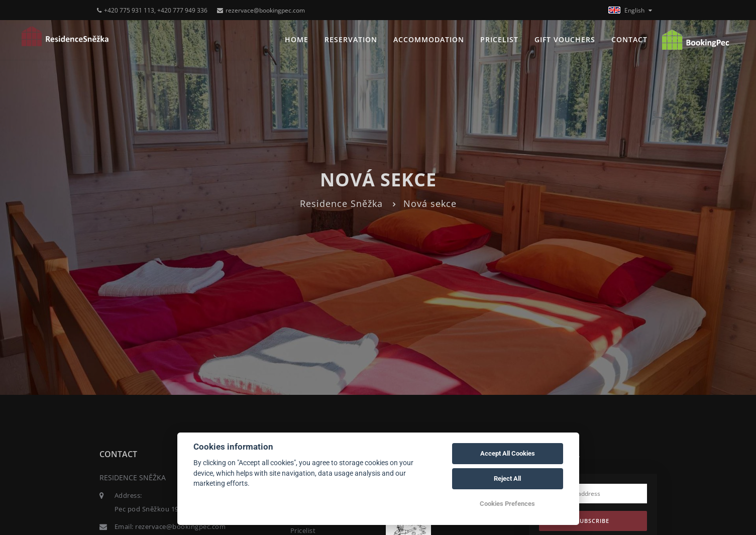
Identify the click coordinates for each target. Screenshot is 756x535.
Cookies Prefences (507, 504)
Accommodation (429, 39)
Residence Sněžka (341, 203)
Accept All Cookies (508, 453)
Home (297, 39)
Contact (629, 39)
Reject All (507, 478)
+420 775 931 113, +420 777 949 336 (152, 10)
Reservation (351, 39)
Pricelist (499, 39)
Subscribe (593, 521)
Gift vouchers (565, 39)
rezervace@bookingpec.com (261, 10)
